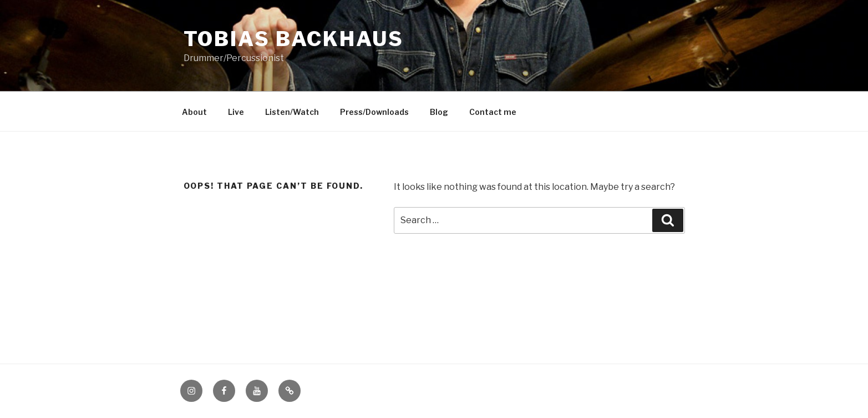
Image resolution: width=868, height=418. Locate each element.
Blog (439, 112)
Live (236, 112)
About (194, 112)
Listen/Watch (292, 112)
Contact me (493, 112)
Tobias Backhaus (294, 39)
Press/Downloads (374, 112)
